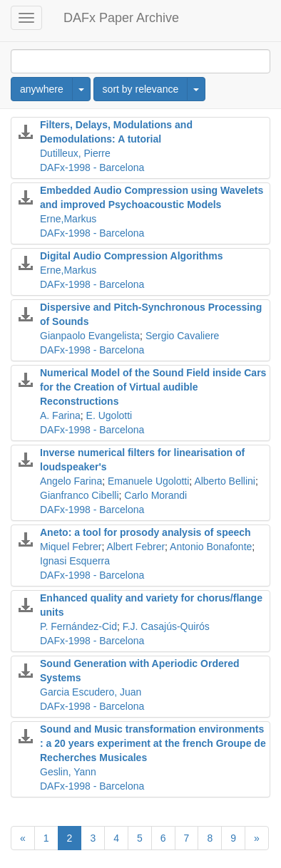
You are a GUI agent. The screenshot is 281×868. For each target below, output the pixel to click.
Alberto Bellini (225, 481)
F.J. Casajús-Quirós (166, 626)
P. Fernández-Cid (78, 626)
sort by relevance (141, 89)
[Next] (257, 838)
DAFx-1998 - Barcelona (92, 167)
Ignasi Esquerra (75, 561)
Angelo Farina (71, 481)
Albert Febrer (136, 547)
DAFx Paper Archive (121, 18)
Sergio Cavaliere (183, 336)
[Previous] (23, 838)
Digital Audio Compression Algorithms (131, 256)
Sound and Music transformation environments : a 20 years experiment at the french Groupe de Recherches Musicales (153, 743)
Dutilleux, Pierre (75, 153)
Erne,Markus (68, 219)
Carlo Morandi (155, 495)
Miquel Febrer (71, 547)
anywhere (42, 89)
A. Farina (60, 415)
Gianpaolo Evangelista (90, 336)
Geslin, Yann (68, 772)
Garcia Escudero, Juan (91, 692)
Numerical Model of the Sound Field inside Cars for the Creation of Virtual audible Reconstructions (153, 387)
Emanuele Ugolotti (148, 481)
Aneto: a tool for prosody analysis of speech (145, 532)
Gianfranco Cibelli (80, 495)
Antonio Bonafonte (211, 547)
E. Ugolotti (109, 415)
